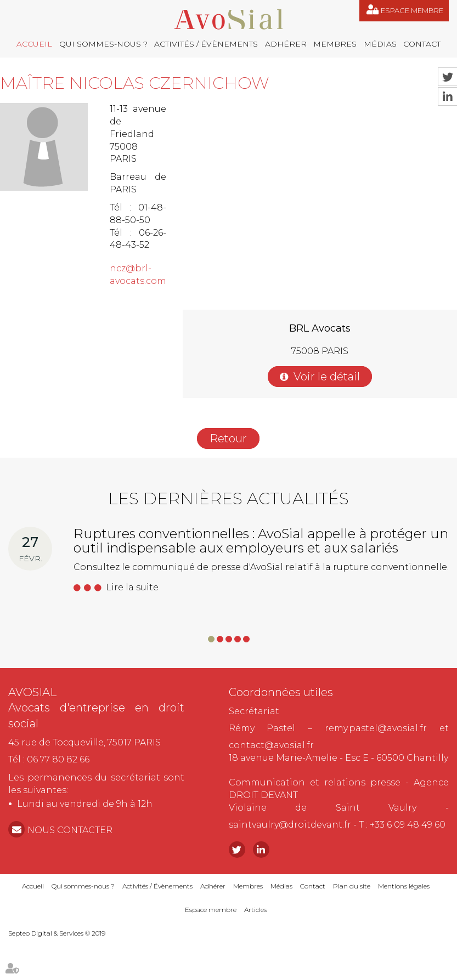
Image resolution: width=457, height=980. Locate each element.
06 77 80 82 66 (58, 759)
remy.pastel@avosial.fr (376, 728)
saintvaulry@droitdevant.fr (290, 825)
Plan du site (352, 886)
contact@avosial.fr (271, 745)
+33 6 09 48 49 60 (408, 825)
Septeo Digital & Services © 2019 (57, 933)
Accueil (34, 44)
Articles (255, 910)
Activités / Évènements (206, 44)
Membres (335, 44)
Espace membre (412, 10)
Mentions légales (404, 886)
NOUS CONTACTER (70, 830)
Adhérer (286, 44)
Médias (380, 44)
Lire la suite (132, 587)
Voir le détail (327, 377)
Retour (228, 438)
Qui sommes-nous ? (103, 44)
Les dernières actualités (228, 498)
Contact (422, 44)
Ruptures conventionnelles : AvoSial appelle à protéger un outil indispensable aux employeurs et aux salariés (261, 541)
